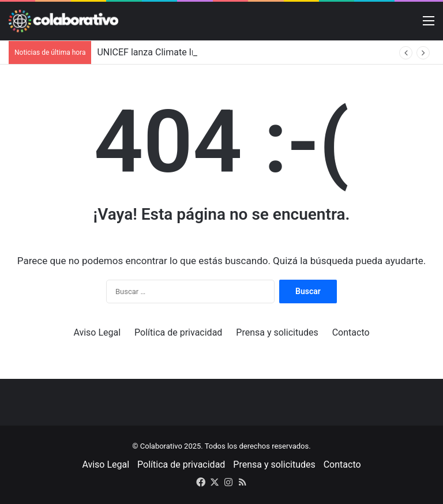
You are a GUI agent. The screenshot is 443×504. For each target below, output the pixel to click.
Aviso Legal (97, 332)
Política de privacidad (178, 332)
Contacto (351, 332)
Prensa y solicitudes (277, 332)
